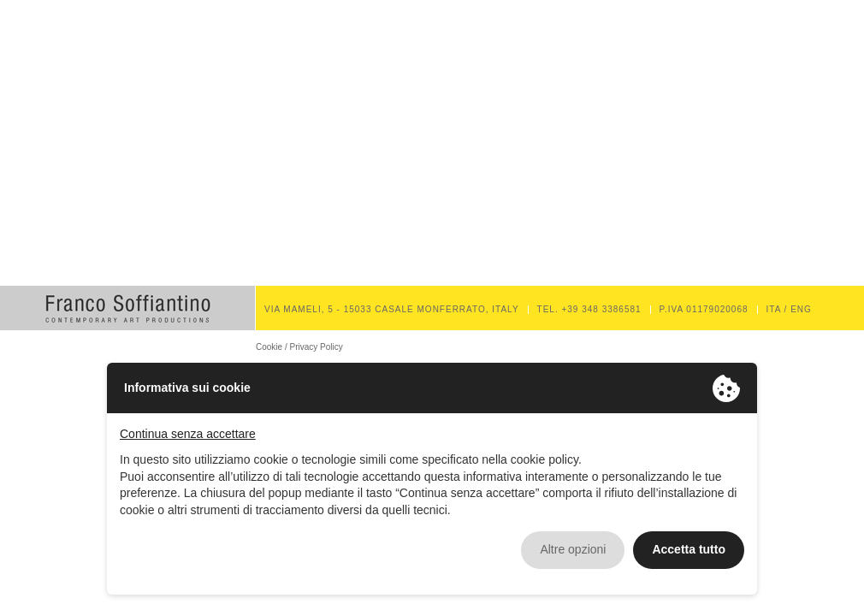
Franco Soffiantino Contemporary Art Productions (127, 308)
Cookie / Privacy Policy (299, 347)
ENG (801, 309)
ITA (774, 309)
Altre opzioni (573, 549)
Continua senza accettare (188, 434)
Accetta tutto (689, 549)
